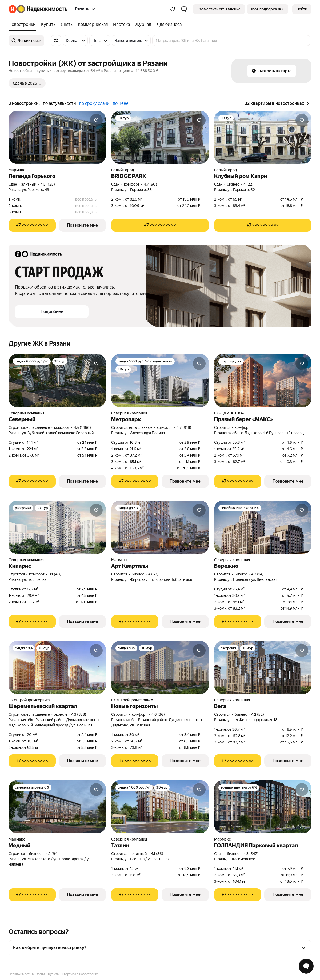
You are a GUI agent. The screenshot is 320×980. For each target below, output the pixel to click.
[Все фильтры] (56, 41)
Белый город (123, 170)
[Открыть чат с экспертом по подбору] (306, 966)
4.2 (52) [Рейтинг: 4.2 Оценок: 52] (258, 714)
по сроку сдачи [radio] (94, 103)
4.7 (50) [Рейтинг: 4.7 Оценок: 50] (150, 184)
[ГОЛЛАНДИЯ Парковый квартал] (263, 807)
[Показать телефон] (32, 225)
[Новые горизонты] (160, 667)
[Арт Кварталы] (160, 527)
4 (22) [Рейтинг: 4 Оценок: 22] (248, 184)
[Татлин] (160, 807)
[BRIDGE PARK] (160, 137)
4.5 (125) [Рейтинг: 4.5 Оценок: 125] (48, 184)
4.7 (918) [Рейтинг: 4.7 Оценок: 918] (184, 427)
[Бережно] (263, 527)
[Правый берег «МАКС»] (263, 381)
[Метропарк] (160, 381)
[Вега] (263, 667)
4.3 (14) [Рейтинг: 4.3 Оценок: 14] (257, 574)
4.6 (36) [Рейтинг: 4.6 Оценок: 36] (158, 714)
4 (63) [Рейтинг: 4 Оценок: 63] (153, 574)
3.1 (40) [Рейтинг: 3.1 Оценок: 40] (55, 574)
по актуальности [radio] (59, 103)
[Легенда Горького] (57, 137)
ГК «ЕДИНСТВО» (229, 413)
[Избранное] (172, 9)
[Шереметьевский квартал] (57, 667)
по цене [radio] (121, 103)
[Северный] (57, 381)
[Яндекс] (13, 9)
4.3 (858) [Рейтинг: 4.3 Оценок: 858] (79, 714)
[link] (302, 9)
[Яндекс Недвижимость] (42, 9)
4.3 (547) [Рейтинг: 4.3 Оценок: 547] (251, 854)
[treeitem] (23, 25)
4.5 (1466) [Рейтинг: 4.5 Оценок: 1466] (82, 427)
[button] (184, 9)
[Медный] (57, 807)
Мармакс (17, 170)
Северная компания (27, 413)
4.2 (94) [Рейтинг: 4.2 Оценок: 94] (52, 854)
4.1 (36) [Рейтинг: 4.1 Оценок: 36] (157, 854)
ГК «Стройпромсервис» (29, 700)
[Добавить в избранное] (96, 120)
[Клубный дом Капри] (263, 137)
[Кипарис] (57, 527)
